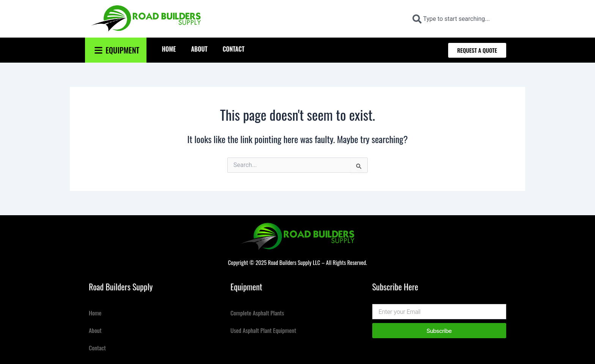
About (199, 49)
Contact (234, 49)
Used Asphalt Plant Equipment (263, 330)
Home (169, 49)
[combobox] (456, 19)
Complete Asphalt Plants (257, 313)
